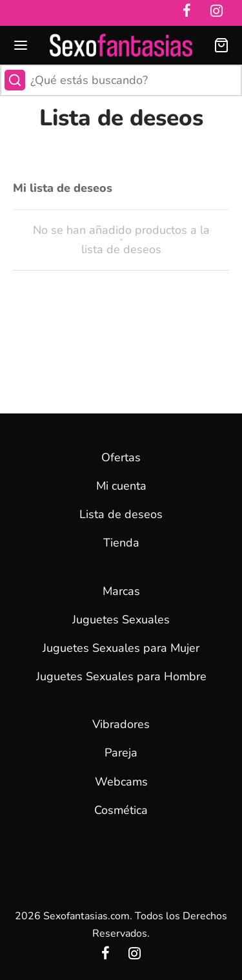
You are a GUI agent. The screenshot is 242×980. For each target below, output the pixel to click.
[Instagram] (135, 955)
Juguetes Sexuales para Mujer (121, 648)
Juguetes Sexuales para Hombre (121, 676)
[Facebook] (106, 955)
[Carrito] (221, 45)
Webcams (121, 782)
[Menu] (21, 45)
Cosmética (121, 810)
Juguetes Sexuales (121, 620)
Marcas (121, 591)
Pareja (121, 753)
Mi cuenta (121, 486)
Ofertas (121, 457)
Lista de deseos (121, 514)
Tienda (121, 543)
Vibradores (121, 724)
